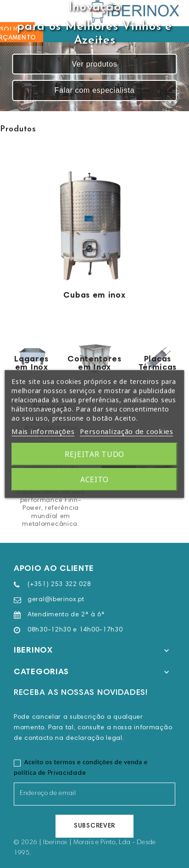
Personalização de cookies (127, 431)
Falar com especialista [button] (95, 90)
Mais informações (43, 431)
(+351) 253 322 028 (59, 585)
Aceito (94, 479)
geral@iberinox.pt (56, 600)
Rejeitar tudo (94, 454)
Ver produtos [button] (94, 64)
